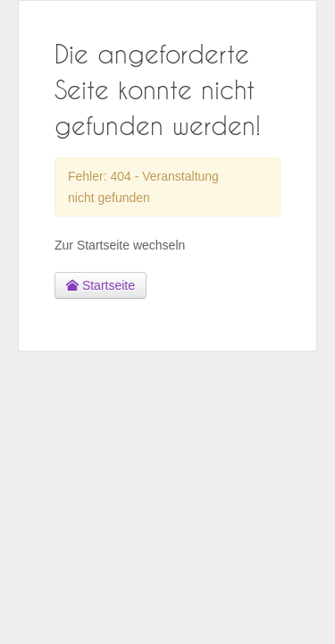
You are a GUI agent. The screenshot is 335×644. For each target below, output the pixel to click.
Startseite (100, 285)
